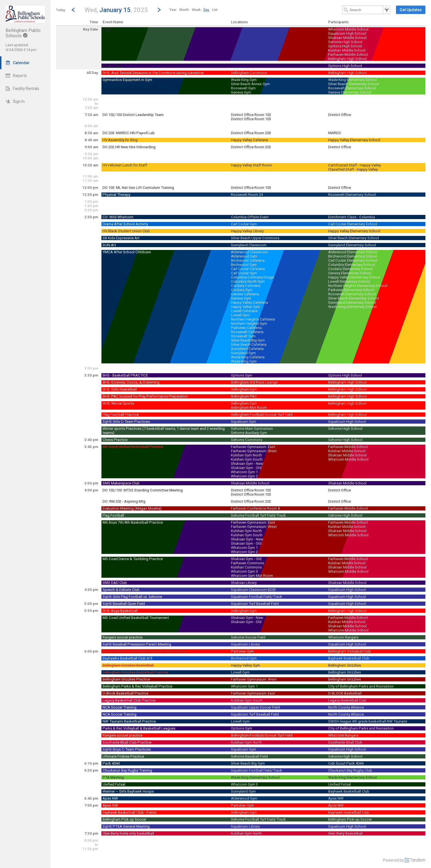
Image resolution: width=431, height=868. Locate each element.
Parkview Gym (242, 651)
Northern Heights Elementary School (358, 286)
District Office (340, 115)
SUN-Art (109, 245)
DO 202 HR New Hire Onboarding (129, 147)
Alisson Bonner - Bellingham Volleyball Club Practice (145, 651)
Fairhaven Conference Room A (256, 508)
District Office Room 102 (251, 115)
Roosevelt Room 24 (247, 195)
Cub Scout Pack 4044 (346, 763)
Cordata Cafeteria (246, 286)
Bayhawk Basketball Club (349, 658)
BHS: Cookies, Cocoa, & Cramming (131, 382)
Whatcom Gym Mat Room (252, 576)
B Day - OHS (112, 66)
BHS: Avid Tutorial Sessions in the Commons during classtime (153, 73)
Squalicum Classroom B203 (253, 590)
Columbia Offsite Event (250, 217)
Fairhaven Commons (248, 563)
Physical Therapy (116, 195)
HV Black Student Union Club (126, 231)
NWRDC (335, 133)
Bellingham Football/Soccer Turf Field (262, 415)
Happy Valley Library (247, 231)
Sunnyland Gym (243, 353)
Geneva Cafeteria (245, 294)
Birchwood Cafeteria (248, 260)
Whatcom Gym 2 (244, 476)
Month (184, 10)
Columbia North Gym (248, 281)
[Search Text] (366, 10)
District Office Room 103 (251, 119)
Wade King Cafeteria (248, 357)
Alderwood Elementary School (353, 252)
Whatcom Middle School (348, 29)
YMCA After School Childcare (127, 252)
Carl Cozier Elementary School (353, 224)
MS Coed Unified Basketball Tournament (136, 618)
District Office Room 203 (251, 133)
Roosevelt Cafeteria (247, 332)
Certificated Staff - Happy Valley (354, 165)
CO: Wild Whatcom (118, 217)
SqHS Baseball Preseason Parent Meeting (137, 644)
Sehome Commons (247, 440)
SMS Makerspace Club (121, 483)
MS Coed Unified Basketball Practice (133, 447)
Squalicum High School (347, 33)
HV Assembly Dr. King (120, 140)
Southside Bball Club (345, 742)
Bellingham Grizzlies (345, 665)
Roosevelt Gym (243, 88)
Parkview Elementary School (351, 290)
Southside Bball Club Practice (127, 742)
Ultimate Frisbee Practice (123, 756)
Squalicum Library (245, 644)
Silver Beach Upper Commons (255, 238)
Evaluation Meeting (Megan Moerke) (132, 508)
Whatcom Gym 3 (244, 571)
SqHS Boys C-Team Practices (127, 749)
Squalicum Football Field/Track (257, 597)
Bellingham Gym (244, 389)
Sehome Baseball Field (249, 756)
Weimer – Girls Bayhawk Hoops (128, 791)
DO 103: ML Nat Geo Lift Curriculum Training (138, 188)
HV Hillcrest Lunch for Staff (125, 165)
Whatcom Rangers (343, 637)
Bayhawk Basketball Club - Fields (129, 812)
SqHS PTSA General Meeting (126, 826)
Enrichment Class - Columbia (352, 217)
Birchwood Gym (244, 265)
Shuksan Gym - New (247, 464)
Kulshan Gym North (246, 455)
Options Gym (242, 375)
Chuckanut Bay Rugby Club (350, 770)
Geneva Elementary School (350, 92)
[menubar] (194, 10)
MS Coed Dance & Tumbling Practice (133, 559)
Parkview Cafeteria (246, 328)
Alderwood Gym (244, 256)
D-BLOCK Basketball (345, 693)
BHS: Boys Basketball (120, 611)
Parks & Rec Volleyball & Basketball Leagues (139, 728)
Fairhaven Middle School (348, 54)
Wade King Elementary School (353, 80)
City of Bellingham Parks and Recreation (361, 686)
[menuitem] (173, 10)
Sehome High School (345, 42)
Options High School (345, 46)
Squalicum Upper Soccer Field (255, 707)
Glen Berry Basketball (345, 833)
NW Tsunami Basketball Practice (129, 721)
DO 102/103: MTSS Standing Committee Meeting (143, 490)
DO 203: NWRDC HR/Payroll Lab (129, 133)
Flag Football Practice (121, 415)
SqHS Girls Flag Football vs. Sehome (132, 597)
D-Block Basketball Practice (125, 693)
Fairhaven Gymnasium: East (253, 447)
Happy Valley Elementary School (354, 140)
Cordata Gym (242, 290)
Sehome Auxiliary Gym (249, 433)
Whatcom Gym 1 (244, 472)
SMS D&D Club (115, 583)
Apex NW (110, 798)
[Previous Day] (73, 10)
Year (173, 10)
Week (196, 10)
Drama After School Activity (125, 224)
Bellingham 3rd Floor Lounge (254, 382)
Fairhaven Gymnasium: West (254, 451)
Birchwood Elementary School (353, 256)
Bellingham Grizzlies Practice (126, 679)
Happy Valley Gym (245, 307)
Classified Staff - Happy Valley (353, 169)
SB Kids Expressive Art (121, 238)
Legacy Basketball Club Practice (129, 700)
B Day (107, 29)
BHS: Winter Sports (118, 403)
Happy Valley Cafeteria (249, 140)
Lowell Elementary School (349, 281)
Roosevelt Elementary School (352, 88)
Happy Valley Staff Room (251, 165)
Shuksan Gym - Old (246, 468)
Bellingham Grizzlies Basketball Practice (135, 672)
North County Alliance (346, 707)
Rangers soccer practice (122, 637)
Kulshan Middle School (347, 50)
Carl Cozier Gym (244, 224)
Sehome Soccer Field (248, 637)
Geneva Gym (241, 92)
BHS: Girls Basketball (120, 389)
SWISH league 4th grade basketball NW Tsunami (368, 721)
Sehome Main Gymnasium (252, 429)
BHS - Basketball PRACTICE (125, 375)
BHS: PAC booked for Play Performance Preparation (145, 396)
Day (206, 10)
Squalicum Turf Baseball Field (255, 604)
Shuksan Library (244, 583)
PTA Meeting (113, 777)
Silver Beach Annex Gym (250, 84)
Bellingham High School (347, 59)
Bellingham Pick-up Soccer (124, 819)
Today (61, 10)
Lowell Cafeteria (244, 311)
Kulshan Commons (246, 567)
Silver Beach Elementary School (354, 84)
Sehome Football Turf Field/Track (258, 515)
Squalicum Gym (244, 422)
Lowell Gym (240, 315)
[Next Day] (159, 10)
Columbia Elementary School (352, 265)
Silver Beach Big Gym (248, 340)
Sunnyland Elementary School (352, 245)
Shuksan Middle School (347, 38)
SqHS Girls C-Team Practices (126, 422)
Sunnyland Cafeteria (247, 349)
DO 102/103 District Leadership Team (133, 115)
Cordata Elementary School (350, 269)
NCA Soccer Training (120, 707)
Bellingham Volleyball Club (350, 651)
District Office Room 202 (251, 147)
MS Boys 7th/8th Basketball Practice (133, 522)
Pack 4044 (111, 763)
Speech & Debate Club (121, 590)
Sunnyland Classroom (249, 245)
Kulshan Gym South (247, 459)
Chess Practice (115, 440)
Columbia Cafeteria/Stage (252, 277)
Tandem (418, 860)
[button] (116, 10)
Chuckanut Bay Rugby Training (127, 770)
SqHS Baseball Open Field (124, 604)
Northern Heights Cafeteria (253, 319)
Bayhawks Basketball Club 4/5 (127, 658)
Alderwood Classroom (249, 252)
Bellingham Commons (249, 73)
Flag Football (113, 515)
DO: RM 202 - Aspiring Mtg (124, 501)
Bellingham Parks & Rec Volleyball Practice (137, 686)
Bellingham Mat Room (249, 408)
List (215, 10)
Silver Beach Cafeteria (249, 344)
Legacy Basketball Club (347, 700)
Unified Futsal (114, 784)
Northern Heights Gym (249, 323)
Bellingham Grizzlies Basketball (128, 665)
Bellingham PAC (244, 396)
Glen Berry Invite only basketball (128, 833)
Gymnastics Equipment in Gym (127, 80)
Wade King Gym (244, 80)
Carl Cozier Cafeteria (248, 269)
